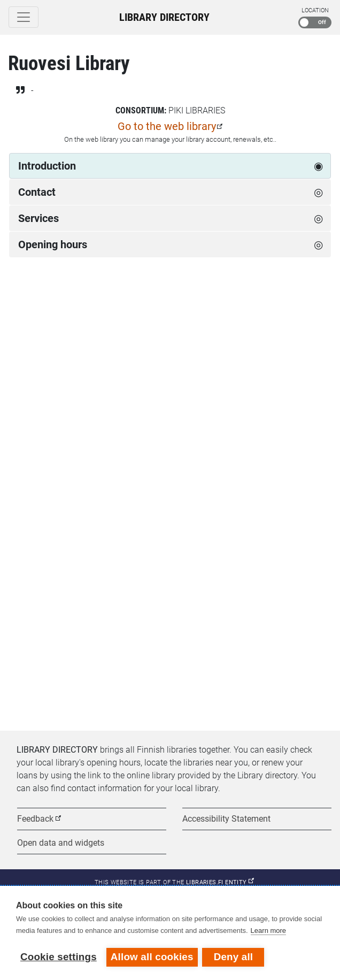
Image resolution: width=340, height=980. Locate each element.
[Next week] (320, 304)
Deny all (234, 957)
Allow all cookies (152, 957)
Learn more (268, 931)
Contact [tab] (37, 192)
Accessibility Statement (226, 819)
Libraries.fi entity (220, 882)
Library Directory (164, 17)
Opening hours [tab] (53, 244)
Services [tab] (38, 218)
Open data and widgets (61, 843)
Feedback (35, 819)
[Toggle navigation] (24, 17)
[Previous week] (20, 304)
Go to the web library (167, 126)
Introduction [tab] (47, 166)
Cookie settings (59, 957)
